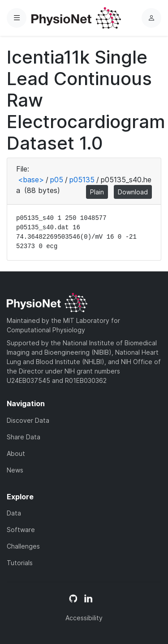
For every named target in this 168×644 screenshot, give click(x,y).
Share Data (24, 437)
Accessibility (84, 618)
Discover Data (28, 420)
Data (14, 513)
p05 (57, 180)
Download (133, 192)
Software (21, 530)
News (15, 470)
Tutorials (20, 563)
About (16, 453)
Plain (97, 192)
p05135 (82, 180)
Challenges (23, 546)
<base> (31, 180)
